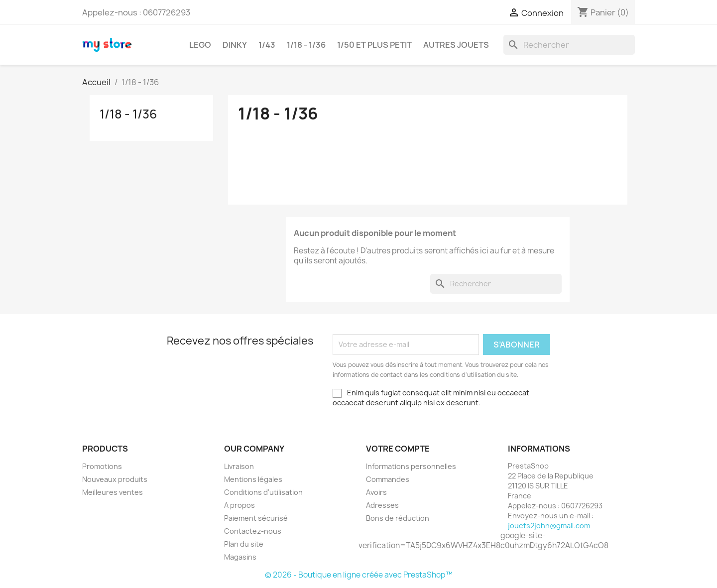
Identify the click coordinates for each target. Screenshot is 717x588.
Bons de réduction (398, 518)
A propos (239, 505)
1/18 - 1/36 (306, 45)
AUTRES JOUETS (456, 45)
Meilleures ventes (113, 492)
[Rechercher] (569, 45)
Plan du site (244, 544)
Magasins (240, 557)
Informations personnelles (411, 466)
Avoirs (376, 492)
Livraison (239, 466)
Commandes (388, 479)
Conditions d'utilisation (263, 492)
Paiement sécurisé (256, 518)
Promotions (102, 466)
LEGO (200, 45)
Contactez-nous (253, 531)
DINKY (235, 45)
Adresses (382, 505)
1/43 (267, 45)
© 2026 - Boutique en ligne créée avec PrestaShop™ (359, 575)
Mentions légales (253, 479)
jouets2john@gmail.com (549, 526)
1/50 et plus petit (374, 45)
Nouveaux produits (115, 479)
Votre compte (398, 449)
